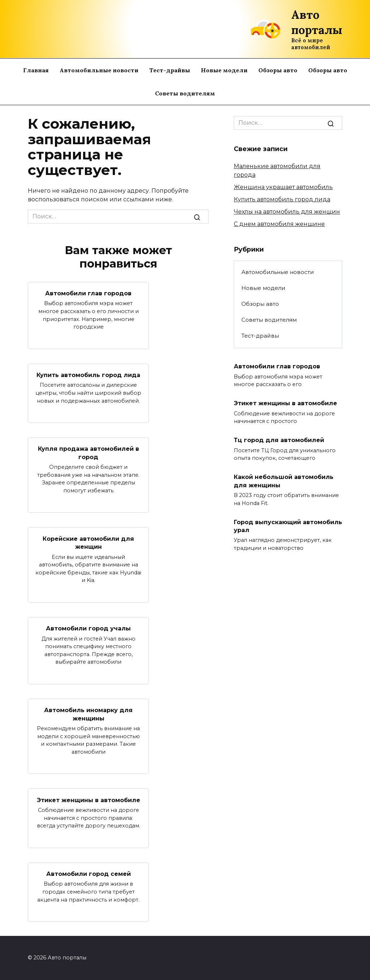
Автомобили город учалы (88, 628)
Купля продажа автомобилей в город (89, 453)
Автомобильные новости (99, 70)
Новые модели (224, 70)
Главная (36, 70)
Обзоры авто (278, 70)
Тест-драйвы (170, 70)
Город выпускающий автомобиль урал (288, 526)
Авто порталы (317, 22)
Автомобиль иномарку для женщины (88, 714)
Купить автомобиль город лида (88, 375)
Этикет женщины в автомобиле (89, 800)
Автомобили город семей (89, 874)
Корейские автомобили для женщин (88, 542)
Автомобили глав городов (88, 293)
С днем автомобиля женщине (279, 224)
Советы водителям (185, 93)
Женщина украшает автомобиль (283, 187)
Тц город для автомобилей (279, 440)
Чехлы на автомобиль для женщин (287, 212)
